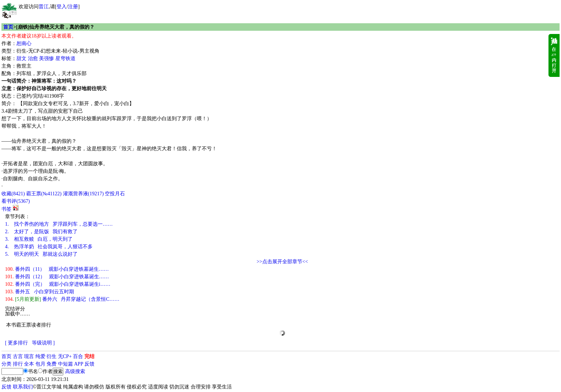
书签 (6, 209)
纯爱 (40, 356)
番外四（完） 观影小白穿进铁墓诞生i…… (58, 284)
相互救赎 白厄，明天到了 (39, 239)
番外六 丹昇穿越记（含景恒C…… (62, 299)
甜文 (21, 58)
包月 (40, 364)
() (13, 194)
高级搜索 (75, 371)
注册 (73, 7)
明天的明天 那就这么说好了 (41, 254)
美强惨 (47, 58)
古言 (18, 356)
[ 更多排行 (16, 343)
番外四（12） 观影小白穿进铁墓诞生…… (57, 277)
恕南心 (24, 43)
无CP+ (65, 356)
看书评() (16, 201)
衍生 (52, 356)
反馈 (89, 364)
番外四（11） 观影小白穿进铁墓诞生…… (57, 269)
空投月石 (115, 194)
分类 (6, 364)
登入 (62, 7)
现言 (29, 356)
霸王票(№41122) (44, 194)
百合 (78, 356)
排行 (18, 364)
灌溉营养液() (83, 194)
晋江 (44, 7)
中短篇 (65, 364)
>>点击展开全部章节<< (282, 262)
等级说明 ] (43, 343)
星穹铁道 (65, 58)
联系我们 (23, 387)
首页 (8, 27)
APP (79, 364)
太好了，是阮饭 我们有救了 (41, 232)
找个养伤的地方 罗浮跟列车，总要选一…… (59, 224)
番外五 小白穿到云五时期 (40, 292)
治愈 (33, 58)
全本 (29, 364)
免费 (52, 364)
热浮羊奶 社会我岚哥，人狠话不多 (49, 247)
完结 (89, 356)
